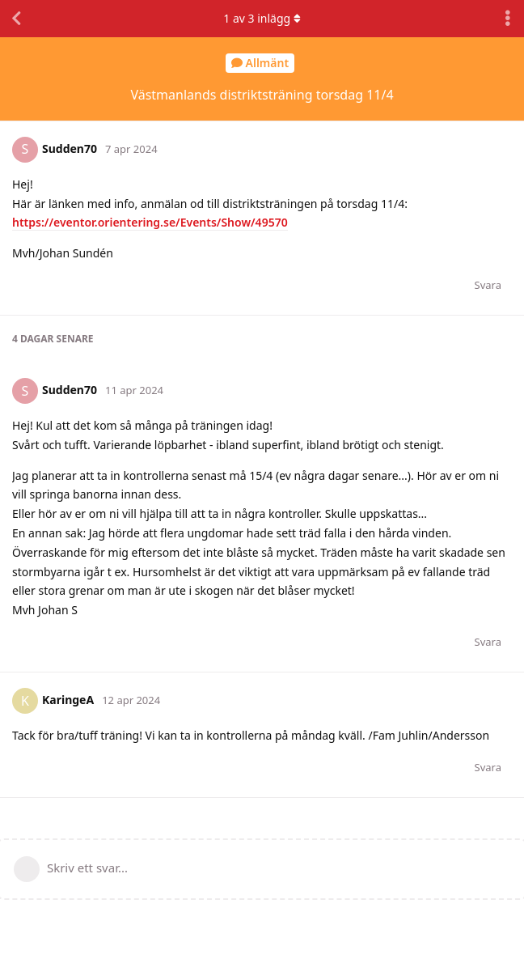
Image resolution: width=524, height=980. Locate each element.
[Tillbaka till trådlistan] (16, 19)
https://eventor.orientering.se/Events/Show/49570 (150, 222)
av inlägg (262, 18)
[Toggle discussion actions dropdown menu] (508, 19)
